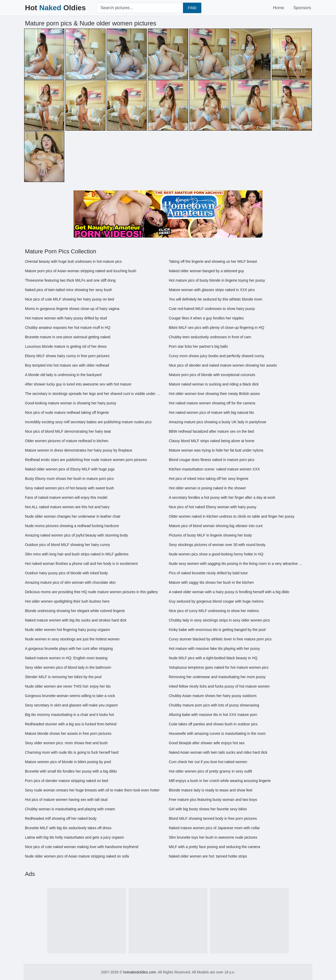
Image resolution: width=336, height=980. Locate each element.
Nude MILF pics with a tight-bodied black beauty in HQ (213, 658)
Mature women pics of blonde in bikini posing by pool (68, 762)
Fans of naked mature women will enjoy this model (66, 497)
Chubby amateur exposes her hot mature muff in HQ (68, 328)
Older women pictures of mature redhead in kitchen (67, 441)
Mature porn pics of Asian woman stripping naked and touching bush (81, 271)
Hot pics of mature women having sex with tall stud (66, 800)
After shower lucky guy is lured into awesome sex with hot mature (78, 384)
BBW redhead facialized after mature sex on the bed (211, 431)
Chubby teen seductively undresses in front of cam (210, 337)
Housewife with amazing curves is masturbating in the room (217, 733)
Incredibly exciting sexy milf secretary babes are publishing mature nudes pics (88, 422)
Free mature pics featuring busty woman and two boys (213, 800)
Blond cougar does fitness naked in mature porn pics (212, 460)
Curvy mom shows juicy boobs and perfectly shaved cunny (216, 356)
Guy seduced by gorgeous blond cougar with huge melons (216, 601)
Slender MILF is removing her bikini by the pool (63, 677)
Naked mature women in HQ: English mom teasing (66, 658)
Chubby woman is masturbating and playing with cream (70, 809)
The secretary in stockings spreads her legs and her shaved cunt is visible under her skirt (93, 394)
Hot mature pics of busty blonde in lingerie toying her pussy (217, 280)
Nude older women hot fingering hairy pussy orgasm (67, 630)
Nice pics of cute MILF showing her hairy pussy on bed (69, 299)
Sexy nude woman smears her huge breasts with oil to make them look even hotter (92, 790)
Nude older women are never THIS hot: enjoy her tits (68, 686)
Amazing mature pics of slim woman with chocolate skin (70, 582)
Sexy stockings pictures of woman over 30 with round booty (217, 545)
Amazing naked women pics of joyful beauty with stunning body (76, 535)
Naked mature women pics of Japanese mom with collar (214, 828)
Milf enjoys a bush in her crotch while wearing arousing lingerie (220, 781)
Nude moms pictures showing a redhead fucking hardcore (72, 526)
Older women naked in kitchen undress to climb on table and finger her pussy (232, 516)
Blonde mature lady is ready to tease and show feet (211, 790)
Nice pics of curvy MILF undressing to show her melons (214, 611)
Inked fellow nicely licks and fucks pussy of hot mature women (219, 686)
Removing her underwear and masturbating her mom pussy (217, 677)
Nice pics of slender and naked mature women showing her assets (223, 365)
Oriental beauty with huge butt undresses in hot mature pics (73, 261)
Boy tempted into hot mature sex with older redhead (67, 365)
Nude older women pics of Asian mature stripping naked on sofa (77, 856)
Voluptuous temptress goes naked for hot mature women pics (219, 667)
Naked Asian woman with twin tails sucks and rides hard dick (218, 752)
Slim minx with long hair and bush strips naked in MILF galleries (77, 554)
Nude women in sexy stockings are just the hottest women (72, 639)
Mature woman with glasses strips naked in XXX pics (212, 290)
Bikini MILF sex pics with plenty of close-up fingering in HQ (216, 328)
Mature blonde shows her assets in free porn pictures (68, 733)
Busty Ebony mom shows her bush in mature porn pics (69, 479)
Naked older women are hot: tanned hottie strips (208, 856)
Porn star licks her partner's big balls (198, 346)
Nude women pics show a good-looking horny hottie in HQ (216, 554)
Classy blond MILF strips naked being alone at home (212, 441)
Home (279, 8)
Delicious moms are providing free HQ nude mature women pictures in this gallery (91, 592)
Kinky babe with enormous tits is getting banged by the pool (217, 630)
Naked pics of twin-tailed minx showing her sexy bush (69, 290)
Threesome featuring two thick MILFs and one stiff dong (70, 280)
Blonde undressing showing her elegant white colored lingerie (75, 611)
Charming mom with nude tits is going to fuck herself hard (72, 752)
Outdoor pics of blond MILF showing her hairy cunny (67, 545)
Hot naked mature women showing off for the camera (212, 403)
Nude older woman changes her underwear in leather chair (73, 516)
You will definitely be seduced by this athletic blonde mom (216, 299)
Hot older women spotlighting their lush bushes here (67, 601)
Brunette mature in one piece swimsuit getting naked (68, 337)
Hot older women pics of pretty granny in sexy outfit (210, 771)
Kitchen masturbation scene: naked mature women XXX (214, 469)
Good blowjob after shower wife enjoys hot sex (207, 743)
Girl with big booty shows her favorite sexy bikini (208, 809)
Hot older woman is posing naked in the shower (207, 488)
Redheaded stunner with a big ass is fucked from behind (71, 724)
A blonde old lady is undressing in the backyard (63, 375)
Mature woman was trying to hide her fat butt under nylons (216, 450)
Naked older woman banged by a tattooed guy (206, 271)
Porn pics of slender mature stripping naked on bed (67, 781)
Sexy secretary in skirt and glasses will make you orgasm (71, 705)
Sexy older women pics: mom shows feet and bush (66, 743)
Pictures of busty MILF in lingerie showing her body (210, 535)
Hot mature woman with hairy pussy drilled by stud (66, 318)
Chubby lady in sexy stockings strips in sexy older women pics (219, 620)
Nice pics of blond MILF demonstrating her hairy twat (68, 431)
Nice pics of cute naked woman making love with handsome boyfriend (82, 847)
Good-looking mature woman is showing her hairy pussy (71, 403)
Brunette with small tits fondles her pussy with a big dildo (71, 771)
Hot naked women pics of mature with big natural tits (211, 413)
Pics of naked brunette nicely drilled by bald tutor (208, 573)
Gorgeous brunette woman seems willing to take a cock (70, 696)
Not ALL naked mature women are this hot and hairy (67, 507)
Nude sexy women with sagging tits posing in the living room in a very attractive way (237, 564)
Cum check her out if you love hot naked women (208, 762)
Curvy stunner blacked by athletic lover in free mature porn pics (220, 639)
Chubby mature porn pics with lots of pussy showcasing (214, 705)
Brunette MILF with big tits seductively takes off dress (68, 828)
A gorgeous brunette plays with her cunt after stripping (69, 649)
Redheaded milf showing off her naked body (61, 818)
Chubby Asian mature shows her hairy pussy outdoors (213, 696)
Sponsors (302, 8)
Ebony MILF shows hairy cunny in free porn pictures (67, 356)
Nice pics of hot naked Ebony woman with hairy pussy (213, 507)
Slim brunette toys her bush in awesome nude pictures (213, 837)
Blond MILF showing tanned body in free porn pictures (213, 818)
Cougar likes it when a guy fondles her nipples (206, 318)
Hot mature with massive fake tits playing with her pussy (214, 649)
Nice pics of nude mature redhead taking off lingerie (67, 413)
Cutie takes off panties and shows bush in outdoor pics (213, 724)
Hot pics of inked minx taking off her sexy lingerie (209, 479)
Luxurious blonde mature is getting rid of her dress (66, 346)
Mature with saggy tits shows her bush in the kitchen (211, 582)
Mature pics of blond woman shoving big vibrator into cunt (216, 526)
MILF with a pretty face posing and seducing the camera (214, 847)
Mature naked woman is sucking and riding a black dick (214, 384)
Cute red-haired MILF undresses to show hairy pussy (212, 309)
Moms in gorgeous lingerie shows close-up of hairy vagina (72, 309)
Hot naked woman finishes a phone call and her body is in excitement (81, 564)
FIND (192, 8)
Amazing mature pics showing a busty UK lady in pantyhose (217, 422)
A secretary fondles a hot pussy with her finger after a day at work (222, 497)
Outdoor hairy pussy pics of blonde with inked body (66, 573)
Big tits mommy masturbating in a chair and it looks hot (69, 715)
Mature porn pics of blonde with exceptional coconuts (212, 375)
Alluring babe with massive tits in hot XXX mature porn (213, 715)
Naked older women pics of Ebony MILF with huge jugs (70, 469)
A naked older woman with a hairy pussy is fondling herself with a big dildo (229, 592)
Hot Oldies (55, 8)
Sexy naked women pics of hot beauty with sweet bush (69, 488)
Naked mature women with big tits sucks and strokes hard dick (76, 620)
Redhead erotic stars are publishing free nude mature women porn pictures (86, 460)
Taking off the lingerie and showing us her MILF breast (213, 261)
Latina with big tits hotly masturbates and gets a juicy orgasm (74, 837)
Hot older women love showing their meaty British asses (214, 394)
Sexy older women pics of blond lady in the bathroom (68, 667)
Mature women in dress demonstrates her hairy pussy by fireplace (79, 450)
